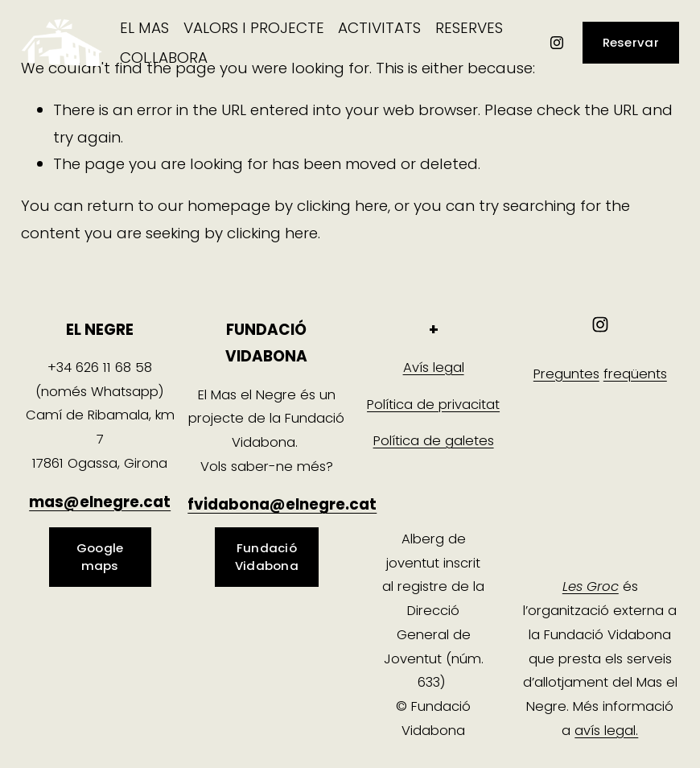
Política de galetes (434, 441)
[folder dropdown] (144, 28)
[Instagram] (557, 43)
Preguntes (566, 374)
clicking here (342, 206)
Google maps (100, 557)
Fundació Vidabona (267, 557)
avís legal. (606, 731)
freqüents (635, 374)
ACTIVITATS (379, 28)
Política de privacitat (433, 405)
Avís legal (434, 367)
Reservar (631, 42)
